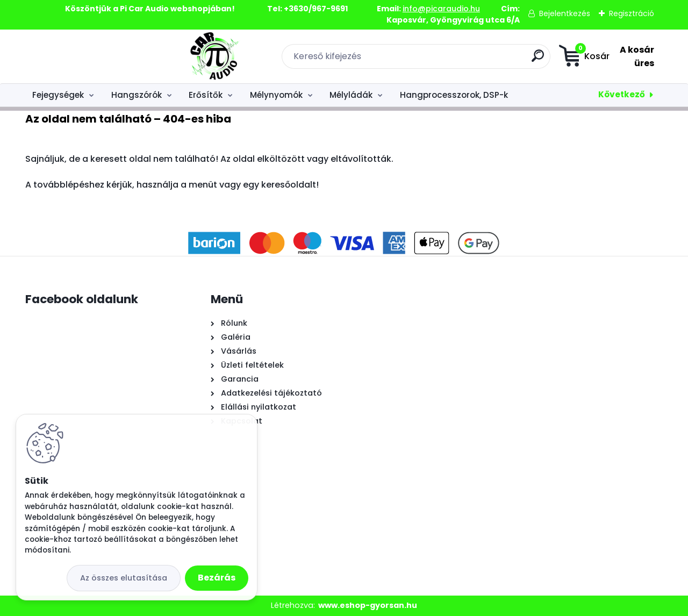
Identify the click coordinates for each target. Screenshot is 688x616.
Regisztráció (632, 13)
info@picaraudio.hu (441, 9)
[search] (465, 60)
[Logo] (91, 56)
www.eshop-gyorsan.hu (368, 605)
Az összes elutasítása (124, 578)
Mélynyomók (276, 95)
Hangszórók (137, 95)
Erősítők (206, 95)
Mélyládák (351, 95)
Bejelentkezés (565, 13)
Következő (622, 94)
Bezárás (217, 578)
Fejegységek (58, 95)
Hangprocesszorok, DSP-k (454, 95)
